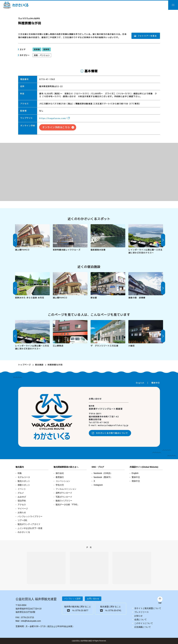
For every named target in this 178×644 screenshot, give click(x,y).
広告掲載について (143, 627)
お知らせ (22, 512)
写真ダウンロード (64, 497)
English (140, 383)
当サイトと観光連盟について (148, 608)
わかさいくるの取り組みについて (112, 433)
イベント (22, 489)
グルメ (21, 493)
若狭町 (46, 49)
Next (163, 240)
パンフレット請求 (72, 599)
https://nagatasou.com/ (53, 118)
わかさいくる (16, 5)
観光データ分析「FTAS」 (68, 505)
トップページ (24, 365)
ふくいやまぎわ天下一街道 (30, 528)
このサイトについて (144, 623)
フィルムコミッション (66, 489)
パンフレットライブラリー (30, 516)
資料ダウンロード (64, 493)
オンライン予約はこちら (56, 127)
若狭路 (37, 49)
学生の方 (60, 485)
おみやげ (22, 497)
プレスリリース (142, 612)
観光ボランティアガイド (29, 524)
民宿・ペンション (42, 55)
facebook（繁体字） (103, 477)
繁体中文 (156, 383)
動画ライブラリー (64, 501)
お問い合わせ (93, 599)
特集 (20, 473)
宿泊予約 (22, 501)
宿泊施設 (39, 365)
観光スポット (24, 481)
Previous (15, 240)
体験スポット (24, 485)
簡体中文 (136, 481)
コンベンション (63, 481)
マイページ (23, 509)
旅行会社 (60, 473)
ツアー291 (22, 520)
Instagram (98, 485)
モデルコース (24, 477)
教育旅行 (60, 477)
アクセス (22, 505)
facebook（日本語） (103, 473)
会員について (140, 620)
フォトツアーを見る (147, 36)
